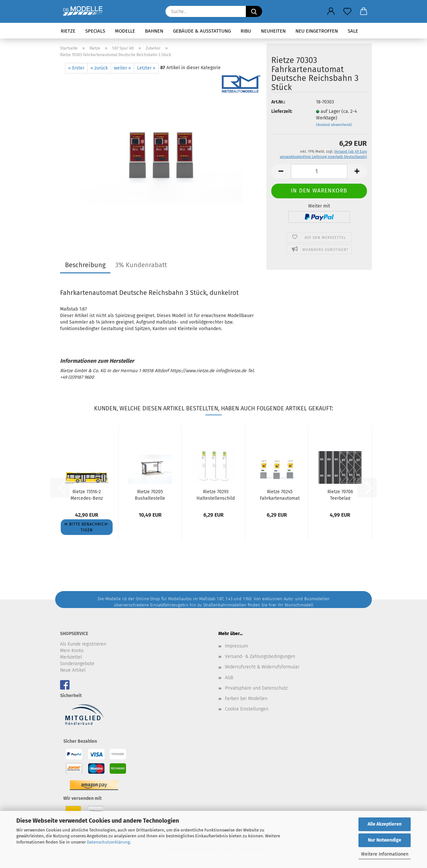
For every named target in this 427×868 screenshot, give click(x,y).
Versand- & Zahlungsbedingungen (260, 656)
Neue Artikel (73, 670)
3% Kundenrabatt (141, 265)
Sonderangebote (77, 664)
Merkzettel (71, 657)
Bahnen (154, 31)
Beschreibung (85, 265)
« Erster (76, 68)
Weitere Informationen (385, 854)
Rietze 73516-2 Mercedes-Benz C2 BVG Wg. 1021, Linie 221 (87, 495)
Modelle (125, 31)
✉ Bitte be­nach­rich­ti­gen (87, 527)
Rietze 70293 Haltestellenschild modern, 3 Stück (216, 495)
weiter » (122, 68)
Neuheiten (273, 31)
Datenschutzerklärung (108, 842)
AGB (229, 678)
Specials (95, 31)
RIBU (246, 31)
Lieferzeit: (282, 111)
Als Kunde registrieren (83, 644)
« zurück (99, 68)
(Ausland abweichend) (334, 125)
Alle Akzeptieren (385, 824)
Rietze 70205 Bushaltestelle (150, 495)
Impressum (237, 646)
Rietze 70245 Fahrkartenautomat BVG (280, 495)
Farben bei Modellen (246, 699)
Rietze (68, 31)
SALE (353, 31)
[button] (331, 11)
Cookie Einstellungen (247, 709)
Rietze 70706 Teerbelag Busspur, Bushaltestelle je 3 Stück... (340, 495)
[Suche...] (254, 11)
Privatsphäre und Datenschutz (256, 688)
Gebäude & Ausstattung (202, 31)
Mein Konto (72, 651)
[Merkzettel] (347, 11)
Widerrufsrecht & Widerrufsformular (262, 667)
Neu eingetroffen (317, 31)
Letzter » (146, 68)
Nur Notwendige (385, 840)
